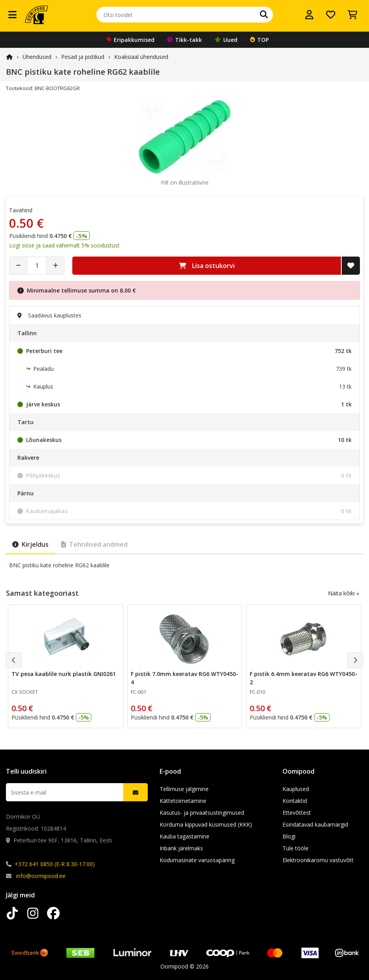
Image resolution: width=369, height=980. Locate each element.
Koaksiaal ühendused (141, 57)
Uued (226, 40)
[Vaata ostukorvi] (352, 15)
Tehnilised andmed (94, 544)
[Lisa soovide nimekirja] (351, 266)
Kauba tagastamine (184, 836)
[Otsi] (264, 15)
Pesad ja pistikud (83, 57)
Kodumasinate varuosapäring (197, 860)
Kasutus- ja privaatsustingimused (202, 813)
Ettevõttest (297, 813)
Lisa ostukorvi (207, 266)
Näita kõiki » (344, 593)
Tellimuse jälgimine (184, 789)
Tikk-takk (184, 40)
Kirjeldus (30, 544)
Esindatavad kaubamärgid (315, 824)
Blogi (289, 836)
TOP (259, 40)
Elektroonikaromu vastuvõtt (318, 860)
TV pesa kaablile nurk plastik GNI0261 (64, 674)
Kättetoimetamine (183, 801)
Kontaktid (295, 801)
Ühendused (37, 57)
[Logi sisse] (309, 15)
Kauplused (296, 789)
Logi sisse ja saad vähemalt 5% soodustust (64, 245)
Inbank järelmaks (181, 848)
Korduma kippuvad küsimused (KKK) (206, 824)
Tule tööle (296, 848)
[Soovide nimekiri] (331, 15)
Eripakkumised (131, 40)
